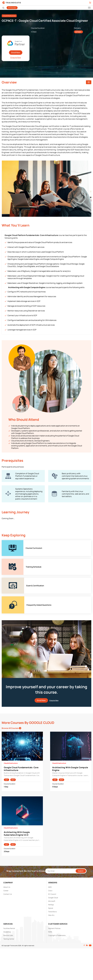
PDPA (50, 932)
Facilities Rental (9, 928)
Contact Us (8, 894)
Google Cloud (53, 898)
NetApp (51, 905)
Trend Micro (52, 912)
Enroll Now (16, 53)
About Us (7, 887)
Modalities (7, 932)
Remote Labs (8, 935)
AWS (50, 887)
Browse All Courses (11, 728)
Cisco (50, 891)
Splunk (51, 908)
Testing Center (9, 939)
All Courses (12, 8)
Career (6, 891)
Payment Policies (54, 928)
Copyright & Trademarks (57, 935)
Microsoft (52, 901)
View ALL (51, 915)
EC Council (52, 894)
